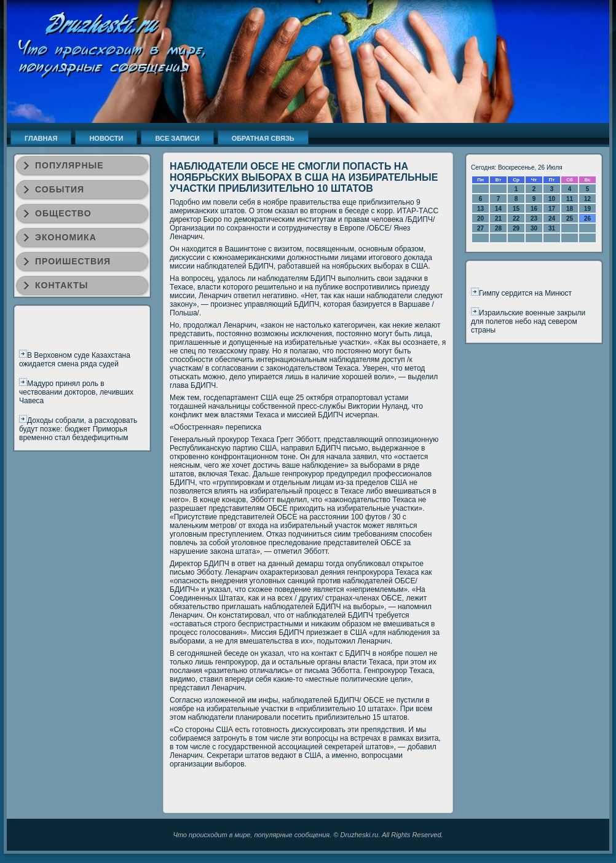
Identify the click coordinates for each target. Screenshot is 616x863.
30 (534, 228)
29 (516, 228)
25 (570, 219)
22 (516, 219)
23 (534, 219)
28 (498, 228)
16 (534, 209)
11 (570, 199)
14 (498, 209)
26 (587, 219)
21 (498, 219)
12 (587, 199)
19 (587, 209)
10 (552, 199)
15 (516, 209)
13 (480, 209)
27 (480, 228)
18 (570, 209)
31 (552, 228)
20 (480, 219)
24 (552, 219)
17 (552, 209)
